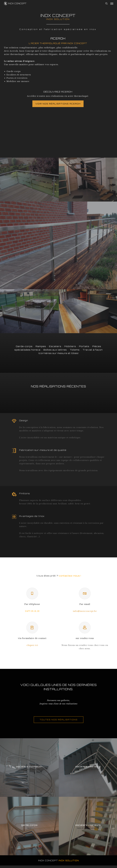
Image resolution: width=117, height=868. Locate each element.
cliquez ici (32, 645)
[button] (112, 3)
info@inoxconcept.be (85, 611)
